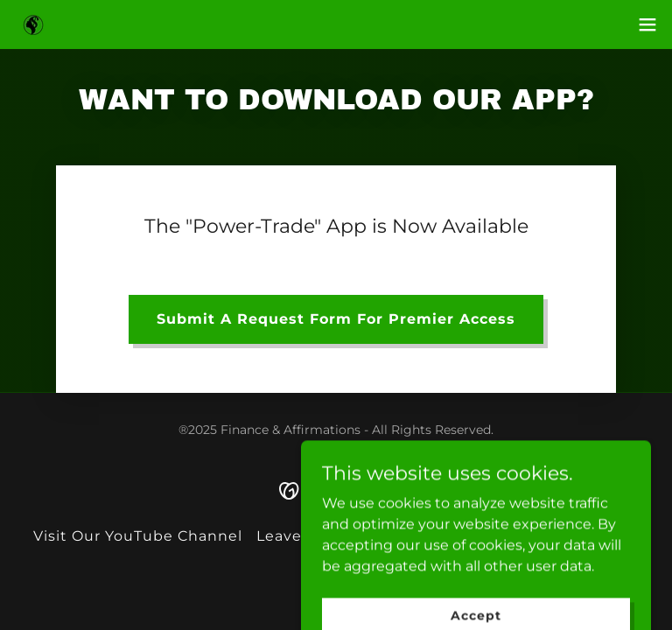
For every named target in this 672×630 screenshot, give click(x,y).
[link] (33, 25)
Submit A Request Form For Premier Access (336, 319)
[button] (647, 24)
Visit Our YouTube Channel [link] (138, 536)
